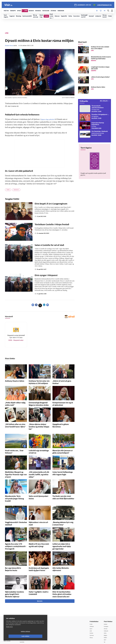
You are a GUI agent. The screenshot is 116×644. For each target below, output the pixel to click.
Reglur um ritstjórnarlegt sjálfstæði (11, 609)
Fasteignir (107, 603)
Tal (105, 620)
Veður (106, 610)
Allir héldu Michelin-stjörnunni (62, 550)
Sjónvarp (92, 613)
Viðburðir (107, 608)
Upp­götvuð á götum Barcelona (62, 422)
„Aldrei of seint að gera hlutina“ (62, 382)
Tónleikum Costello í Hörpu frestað (52, 225)
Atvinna (106, 606)
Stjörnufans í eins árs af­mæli (37, 509)
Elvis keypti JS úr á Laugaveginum (51, 205)
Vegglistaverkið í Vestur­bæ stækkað (16, 509)
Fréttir (91, 601)
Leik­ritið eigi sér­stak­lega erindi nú (39, 445)
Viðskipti (92, 603)
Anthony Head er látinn (12, 382)
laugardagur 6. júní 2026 (84, 6)
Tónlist (9, 190)
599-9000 (9, 619)
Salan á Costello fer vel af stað (49, 246)
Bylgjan (106, 613)
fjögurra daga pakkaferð (49, 119)
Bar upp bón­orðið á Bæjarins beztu (16, 550)
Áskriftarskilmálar (28, 617)
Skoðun (92, 610)
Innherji (106, 601)
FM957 (106, 615)
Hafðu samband (27, 612)
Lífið (91, 608)
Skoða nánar (9, 632)
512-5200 (28, 608)
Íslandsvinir (19, 190)
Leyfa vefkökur (36, 636)
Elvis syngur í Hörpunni (46, 276)
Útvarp (92, 615)
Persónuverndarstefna (10, 612)
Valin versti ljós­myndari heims (38, 486)
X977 (105, 617)
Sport (91, 606)
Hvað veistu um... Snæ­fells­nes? (14, 445)
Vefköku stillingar (15, 636)
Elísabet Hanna (9, 46)
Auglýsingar (26, 610)
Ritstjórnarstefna (28, 615)
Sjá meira (40, 578)
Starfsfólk (26, 619)
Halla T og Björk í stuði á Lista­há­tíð (39, 572)
